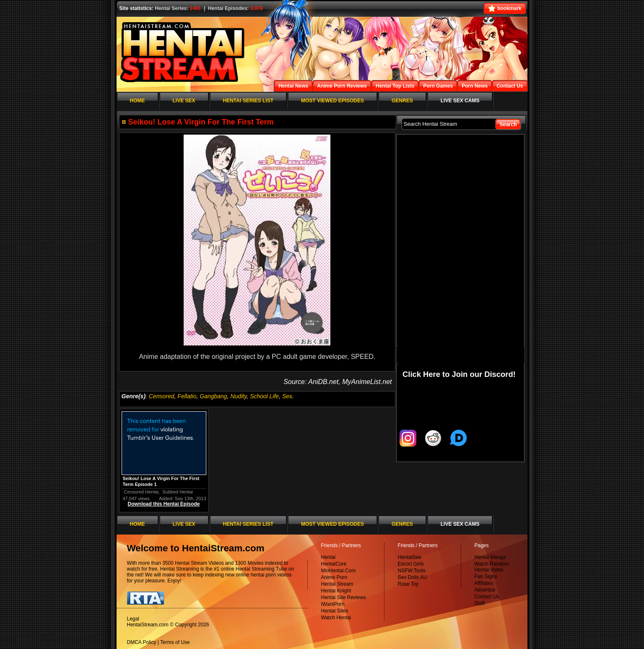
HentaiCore (334, 564)
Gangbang (213, 396)
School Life (264, 396)
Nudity (238, 396)
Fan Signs (486, 576)
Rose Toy (408, 584)
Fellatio (187, 396)
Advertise (485, 590)
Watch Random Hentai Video (492, 567)
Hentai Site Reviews (344, 597)
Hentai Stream (337, 584)
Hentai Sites (335, 611)
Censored (162, 396)
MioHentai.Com (339, 571)
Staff (480, 603)
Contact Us (487, 597)
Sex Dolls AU (413, 577)
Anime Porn (334, 577)
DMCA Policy (142, 642)
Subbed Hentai (178, 492)
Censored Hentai (142, 492)
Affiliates (484, 583)
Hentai (328, 557)
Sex (287, 396)
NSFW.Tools (412, 571)
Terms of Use (175, 642)
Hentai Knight (336, 591)
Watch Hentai (336, 618)
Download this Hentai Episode (164, 504)
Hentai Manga (490, 557)
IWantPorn (333, 604)
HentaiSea (410, 557)
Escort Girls (411, 564)
